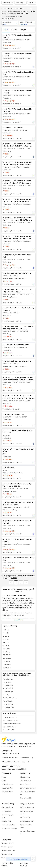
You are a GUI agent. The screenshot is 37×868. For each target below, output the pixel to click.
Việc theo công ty (7, 854)
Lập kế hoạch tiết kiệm (27, 821)
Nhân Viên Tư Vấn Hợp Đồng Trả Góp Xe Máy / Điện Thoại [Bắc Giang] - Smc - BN (18, 328)
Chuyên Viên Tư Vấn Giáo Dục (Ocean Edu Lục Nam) (18, 73)
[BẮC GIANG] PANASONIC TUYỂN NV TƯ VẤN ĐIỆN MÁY (18, 450)
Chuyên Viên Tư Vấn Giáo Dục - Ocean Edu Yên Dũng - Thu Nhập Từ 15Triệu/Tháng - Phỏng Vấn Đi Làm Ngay (17, 219)
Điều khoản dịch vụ (7, 792)
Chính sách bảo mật (7, 784)
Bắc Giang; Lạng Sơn (10, 297)
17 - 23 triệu (7, 135)
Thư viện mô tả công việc (9, 828)
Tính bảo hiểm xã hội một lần (28, 832)
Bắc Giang (7, 43)
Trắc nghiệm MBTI (26, 798)
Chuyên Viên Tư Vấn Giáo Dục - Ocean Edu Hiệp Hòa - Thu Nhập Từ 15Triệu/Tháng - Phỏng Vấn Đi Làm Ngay (17, 145)
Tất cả (6, 30)
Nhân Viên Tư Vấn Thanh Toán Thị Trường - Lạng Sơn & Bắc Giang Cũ (17, 291)
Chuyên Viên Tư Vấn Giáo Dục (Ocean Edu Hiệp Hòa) (17, 36)
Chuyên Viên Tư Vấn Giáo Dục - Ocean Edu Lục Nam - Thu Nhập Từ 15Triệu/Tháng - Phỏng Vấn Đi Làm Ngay (17, 182)
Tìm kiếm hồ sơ (6, 811)
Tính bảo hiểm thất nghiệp (26, 826)
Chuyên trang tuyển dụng (8, 816)
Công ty (23, 30)
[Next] (26, 582)
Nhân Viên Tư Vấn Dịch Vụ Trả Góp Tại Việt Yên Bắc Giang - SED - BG (17, 485)
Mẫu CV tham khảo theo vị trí (27, 793)
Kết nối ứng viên (6, 821)
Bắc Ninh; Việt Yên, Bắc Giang (12, 473)
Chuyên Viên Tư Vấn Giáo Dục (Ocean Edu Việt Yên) (17, 92)
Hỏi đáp (4, 781)
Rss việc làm (24, 863)
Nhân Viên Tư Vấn (9, 468)
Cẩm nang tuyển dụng (8, 825)
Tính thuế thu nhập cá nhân (27, 812)
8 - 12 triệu (7, 441)
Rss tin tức (23, 866)
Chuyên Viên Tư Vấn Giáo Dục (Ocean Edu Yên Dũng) (17, 110)
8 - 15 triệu (7, 337)
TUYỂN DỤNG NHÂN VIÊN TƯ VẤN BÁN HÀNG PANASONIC (18, 432)
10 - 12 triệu (7, 459)
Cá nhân (14, 30)
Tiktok (24, 769)
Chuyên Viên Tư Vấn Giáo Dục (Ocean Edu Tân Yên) (17, 55)
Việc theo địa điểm (7, 847)
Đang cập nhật (9, 45)
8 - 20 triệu (7, 353)
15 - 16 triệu (7, 388)
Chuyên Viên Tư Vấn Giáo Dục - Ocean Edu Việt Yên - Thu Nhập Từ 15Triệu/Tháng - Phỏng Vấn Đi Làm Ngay (17, 200)
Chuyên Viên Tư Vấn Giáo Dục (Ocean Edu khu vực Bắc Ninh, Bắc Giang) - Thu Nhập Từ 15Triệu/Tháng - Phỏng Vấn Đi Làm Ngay (18, 397)
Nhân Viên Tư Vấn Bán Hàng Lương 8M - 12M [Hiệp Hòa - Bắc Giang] (18, 503)
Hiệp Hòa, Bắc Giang (10, 510)
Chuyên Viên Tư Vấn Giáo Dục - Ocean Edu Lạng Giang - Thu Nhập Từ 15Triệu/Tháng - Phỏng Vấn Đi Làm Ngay (17, 237)
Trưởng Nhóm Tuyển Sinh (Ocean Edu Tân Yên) (17, 256)
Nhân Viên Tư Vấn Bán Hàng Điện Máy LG (17, 273)
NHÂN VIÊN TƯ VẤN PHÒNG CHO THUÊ (16, 345)
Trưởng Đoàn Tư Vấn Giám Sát (13, 128)
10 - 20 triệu (7, 475)
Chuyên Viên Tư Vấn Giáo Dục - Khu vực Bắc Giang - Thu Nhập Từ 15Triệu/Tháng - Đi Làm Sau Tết (18, 379)
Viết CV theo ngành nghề (28, 788)
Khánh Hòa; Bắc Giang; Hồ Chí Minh (14, 278)
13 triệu (6, 369)
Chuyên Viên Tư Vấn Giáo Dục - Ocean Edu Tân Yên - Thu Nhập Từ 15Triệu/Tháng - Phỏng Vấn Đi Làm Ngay (17, 163)
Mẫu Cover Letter (25, 781)
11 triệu (6, 318)
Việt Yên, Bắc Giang (9, 491)
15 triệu (6, 154)
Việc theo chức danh (8, 843)
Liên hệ (4, 777)
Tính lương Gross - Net (27, 807)
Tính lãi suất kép (25, 817)
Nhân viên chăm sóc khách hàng (14, 414)
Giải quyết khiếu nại (7, 788)
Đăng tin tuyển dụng (8, 807)
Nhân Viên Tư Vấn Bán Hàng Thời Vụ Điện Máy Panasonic (18, 309)
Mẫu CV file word (25, 784)
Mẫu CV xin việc (25, 777)
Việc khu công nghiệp (8, 858)
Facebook (5, 769)
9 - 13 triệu (7, 281)
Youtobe (12, 769)
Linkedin (18, 769)
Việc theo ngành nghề (8, 851)
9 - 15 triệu (7, 422)
